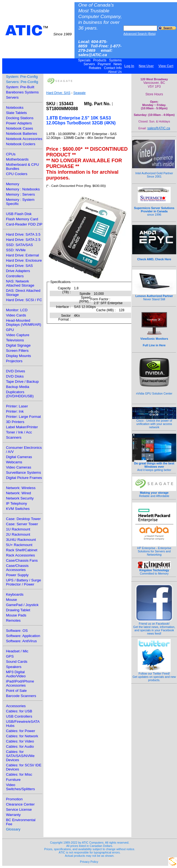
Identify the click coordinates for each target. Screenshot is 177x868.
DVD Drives (16, 371)
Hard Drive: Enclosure (24, 260)
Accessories (16, 706)
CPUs (11, 154)
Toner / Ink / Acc (19, 432)
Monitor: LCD (17, 310)
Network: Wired (19, 493)
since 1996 (154, 208)
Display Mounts (19, 356)
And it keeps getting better (154, 465)
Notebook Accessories (24, 139)
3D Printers (15, 422)
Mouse (12, 600)
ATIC (38, 30)
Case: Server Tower (22, 524)
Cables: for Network (22, 736)
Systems (115, 60)
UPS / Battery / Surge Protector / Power (23, 582)
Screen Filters (17, 351)
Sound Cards (17, 662)
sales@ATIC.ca (159, 128)
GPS (10, 656)
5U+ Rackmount (19, 545)
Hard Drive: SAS (20, 266)
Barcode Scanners (21, 696)
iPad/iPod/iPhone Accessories (20, 683)
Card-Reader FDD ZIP (24, 224)
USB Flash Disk (19, 214)
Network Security (20, 498)
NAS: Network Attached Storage (20, 283)
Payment (104, 64)
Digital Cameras (19, 457)
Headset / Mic (17, 651)
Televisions (15, 340)
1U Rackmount (18, 529)
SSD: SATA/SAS (20, 245)
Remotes (13, 620)
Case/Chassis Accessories (17, 568)
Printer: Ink (15, 411)
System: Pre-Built (20, 87)
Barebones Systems (22, 92)
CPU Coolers (17, 174)
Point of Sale (16, 691)
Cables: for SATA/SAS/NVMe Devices (20, 756)
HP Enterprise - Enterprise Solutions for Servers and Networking (154, 550)
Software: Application (23, 636)
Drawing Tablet (18, 610)
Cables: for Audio (20, 746)
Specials (84, 60)
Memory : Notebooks (23, 189)
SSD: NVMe (16, 250)
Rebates (95, 68)
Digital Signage (18, 345)
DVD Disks (15, 376)
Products (100, 60)
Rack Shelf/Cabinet (22, 550)
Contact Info (113, 68)
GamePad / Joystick (22, 605)
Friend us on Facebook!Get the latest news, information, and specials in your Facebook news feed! (154, 627)
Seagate (80, 93)
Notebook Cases (20, 128)
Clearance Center (20, 804)
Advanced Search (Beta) (140, 34)
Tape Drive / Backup (22, 382)
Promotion (14, 799)
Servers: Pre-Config (22, 82)
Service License (19, 810)
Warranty (13, 815)
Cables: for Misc (19, 774)
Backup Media (18, 387)
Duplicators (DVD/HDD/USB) (20, 394)
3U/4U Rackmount (21, 540)
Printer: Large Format (23, 417)
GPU (10, 330)
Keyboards (15, 594)
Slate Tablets (16, 113)
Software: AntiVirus (21, 641)
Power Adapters (19, 123)
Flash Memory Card (22, 219)
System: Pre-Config (22, 77)
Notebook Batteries (22, 134)
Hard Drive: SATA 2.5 (23, 240)
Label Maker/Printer (22, 427)
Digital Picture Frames (24, 478)
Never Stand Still (154, 296)
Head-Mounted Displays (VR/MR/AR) (24, 322)
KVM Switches (18, 509)
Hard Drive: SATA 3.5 (23, 234)
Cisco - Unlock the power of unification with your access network (154, 422)
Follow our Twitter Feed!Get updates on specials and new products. (154, 675)
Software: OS (17, 631)
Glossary (13, 829)
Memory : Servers (20, 194)
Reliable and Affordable (154, 493)
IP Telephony (17, 503)
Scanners (14, 437)
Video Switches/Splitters (20, 787)
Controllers (15, 276)
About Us (115, 72)
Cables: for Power (21, 731)
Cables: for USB (19, 711)
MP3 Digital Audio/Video (16, 674)
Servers (89, 64)
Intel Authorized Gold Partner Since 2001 (154, 172)
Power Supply (17, 575)
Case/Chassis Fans (22, 560)
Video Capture (18, 335)
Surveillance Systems (23, 472)
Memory (13, 184)
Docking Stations (20, 118)
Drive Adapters (18, 271)
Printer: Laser (17, 406)
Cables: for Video (20, 741)
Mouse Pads (16, 615)
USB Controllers (19, 716)
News (117, 64)
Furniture (13, 780)
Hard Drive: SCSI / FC (24, 300)
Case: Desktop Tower (23, 519)
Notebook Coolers (21, 144)
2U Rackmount (18, 534)
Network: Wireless (21, 488)
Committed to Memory (154, 570)
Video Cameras (19, 467)
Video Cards (16, 315)
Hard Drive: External (23, 255)
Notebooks (15, 108)
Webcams (14, 462)
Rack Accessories (20, 555)
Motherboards (17, 159)
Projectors (14, 361)
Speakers (14, 667)
